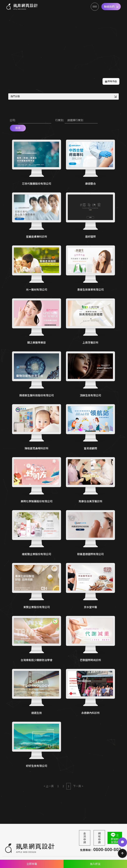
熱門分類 (63, 96)
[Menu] (95, 7)
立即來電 (32, 864)
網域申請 (99, 838)
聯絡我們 (111, 6)
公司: (13, 120)
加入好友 (95, 864)
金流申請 (85, 838)
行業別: (60, 120)
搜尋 (18, 128)
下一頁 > (78, 786)
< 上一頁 (49, 786)
